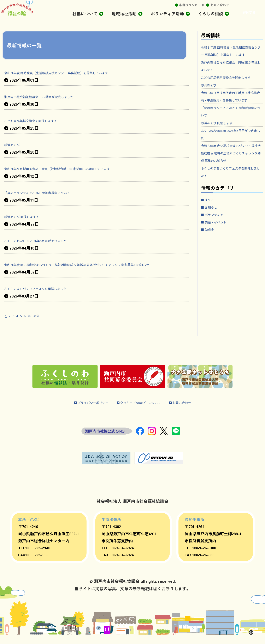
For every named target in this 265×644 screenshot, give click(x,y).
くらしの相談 (211, 14)
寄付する (249, 12)
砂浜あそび (14, 144)
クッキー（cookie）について (141, 410)
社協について (85, 14)
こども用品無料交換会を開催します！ (39, 120)
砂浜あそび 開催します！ (28, 216)
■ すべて (210, 229)
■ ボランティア (216, 244)
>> (32, 323)
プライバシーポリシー (80, 410)
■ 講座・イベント (218, 252)
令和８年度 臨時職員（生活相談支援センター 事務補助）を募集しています (74, 72)
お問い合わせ (220, 5)
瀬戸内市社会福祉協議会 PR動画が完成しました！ (52, 96)
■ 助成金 (210, 259)
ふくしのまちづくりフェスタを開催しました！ (48, 296)
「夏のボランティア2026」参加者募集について (48, 192)
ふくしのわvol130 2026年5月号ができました (44, 240)
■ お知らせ (212, 237)
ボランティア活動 (167, 14)
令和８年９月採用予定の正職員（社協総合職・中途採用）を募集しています (75, 168)
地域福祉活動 (124, 14)
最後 (41, 323)
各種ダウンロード (192, 5)
